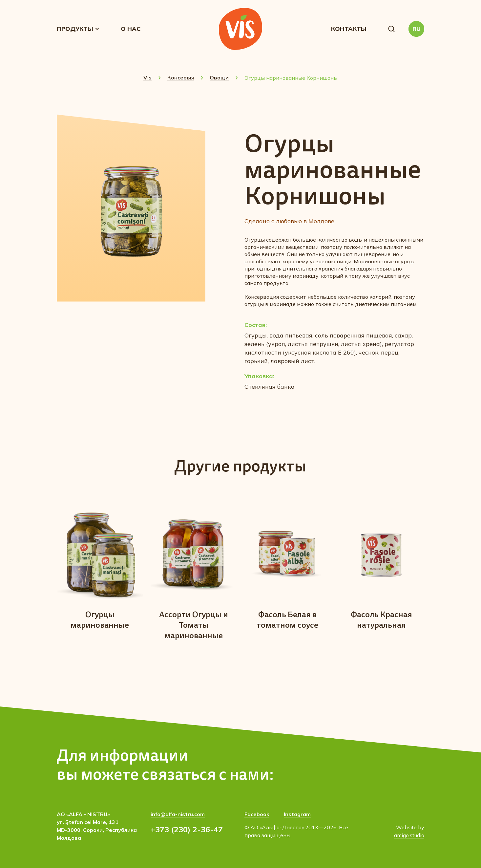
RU (417, 29)
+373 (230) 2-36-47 (187, 829)
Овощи (219, 77)
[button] (391, 29)
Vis (147, 77)
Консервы (181, 77)
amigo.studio (409, 835)
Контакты (349, 29)
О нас (131, 29)
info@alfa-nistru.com (178, 814)
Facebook (257, 814)
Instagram (297, 814)
